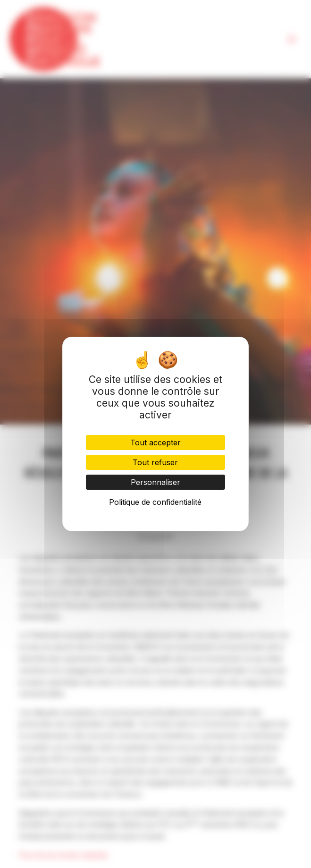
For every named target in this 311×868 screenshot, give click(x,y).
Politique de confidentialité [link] (155, 502)
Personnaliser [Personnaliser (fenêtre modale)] (155, 482)
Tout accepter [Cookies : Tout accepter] (155, 443)
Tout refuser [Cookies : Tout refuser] (155, 462)
